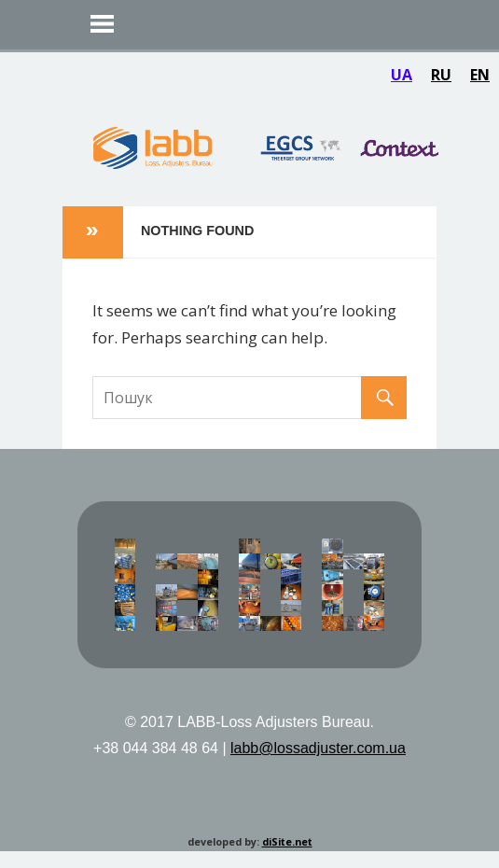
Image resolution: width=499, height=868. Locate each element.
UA (402, 75)
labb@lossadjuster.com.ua (318, 748)
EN (480, 75)
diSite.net (287, 842)
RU (441, 75)
